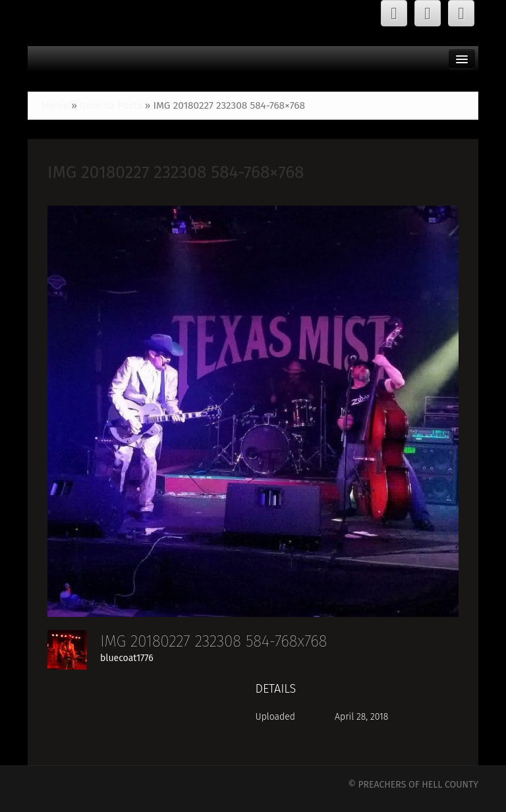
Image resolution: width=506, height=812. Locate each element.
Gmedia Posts (111, 105)
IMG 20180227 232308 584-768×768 (176, 172)
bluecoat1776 (127, 658)
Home (55, 105)
